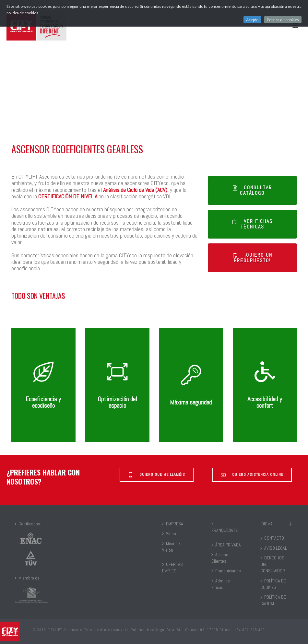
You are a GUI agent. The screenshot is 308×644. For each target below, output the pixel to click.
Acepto (252, 20)
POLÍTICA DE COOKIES (273, 584)
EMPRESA (173, 524)
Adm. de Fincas (221, 584)
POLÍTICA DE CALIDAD (273, 600)
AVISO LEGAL (274, 548)
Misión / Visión (171, 547)
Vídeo (169, 533)
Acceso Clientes (220, 558)
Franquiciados (226, 571)
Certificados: (28, 524)
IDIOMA (267, 524)
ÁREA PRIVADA (226, 545)
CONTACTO (272, 538)
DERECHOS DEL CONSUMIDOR (273, 564)
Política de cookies (283, 20)
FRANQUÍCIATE (225, 527)
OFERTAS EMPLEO (172, 568)
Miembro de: (28, 578)
